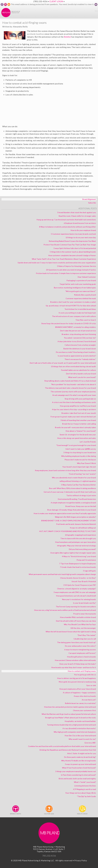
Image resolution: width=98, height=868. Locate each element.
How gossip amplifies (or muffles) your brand (78, 406)
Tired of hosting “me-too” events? (82, 474)
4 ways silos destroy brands (85, 696)
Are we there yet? (89, 700)
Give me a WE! (90, 743)
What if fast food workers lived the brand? (79, 768)
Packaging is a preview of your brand (81, 281)
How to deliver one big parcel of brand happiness (77, 678)
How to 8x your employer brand (83, 230)
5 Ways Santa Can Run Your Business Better (79, 485)
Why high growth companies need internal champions (75, 732)
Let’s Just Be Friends (88, 442)
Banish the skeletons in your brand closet (80, 349)
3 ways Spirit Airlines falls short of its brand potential (75, 248)
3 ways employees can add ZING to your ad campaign (75, 592)
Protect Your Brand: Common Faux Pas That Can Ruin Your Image (70, 245)
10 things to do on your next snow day (81, 238)
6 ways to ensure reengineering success (80, 650)
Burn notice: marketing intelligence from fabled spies (75, 288)
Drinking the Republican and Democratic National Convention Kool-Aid (68, 750)
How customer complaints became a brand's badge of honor (72, 256)
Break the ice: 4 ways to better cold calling (79, 424)
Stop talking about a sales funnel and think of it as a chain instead (70, 381)
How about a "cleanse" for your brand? (81, 431)
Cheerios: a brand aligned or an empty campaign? (77, 589)
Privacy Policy (81, 860)
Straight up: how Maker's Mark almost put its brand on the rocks (71, 718)
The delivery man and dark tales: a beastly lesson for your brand (70, 388)
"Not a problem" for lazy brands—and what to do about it (74, 384)
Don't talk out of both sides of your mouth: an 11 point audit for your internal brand (63, 363)
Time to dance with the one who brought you (78, 539)
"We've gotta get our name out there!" (81, 291)
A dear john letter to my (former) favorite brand (77, 341)
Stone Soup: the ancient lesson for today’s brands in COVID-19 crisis (69, 324)
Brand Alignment (89, 199)
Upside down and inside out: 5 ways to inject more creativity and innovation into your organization (57, 263)
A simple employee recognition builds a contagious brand (73, 503)
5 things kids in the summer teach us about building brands (73, 252)
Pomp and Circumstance (86, 560)
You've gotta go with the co (85, 675)
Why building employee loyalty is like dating (79, 456)
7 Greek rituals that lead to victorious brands (78, 567)
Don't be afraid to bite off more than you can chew (76, 621)
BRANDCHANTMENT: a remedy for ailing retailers (76, 327)
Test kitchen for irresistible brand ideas (80, 309)
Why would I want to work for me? (82, 739)
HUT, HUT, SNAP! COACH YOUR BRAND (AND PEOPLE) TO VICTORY (68, 531)
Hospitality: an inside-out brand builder (80, 721)
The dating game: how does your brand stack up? (77, 642)
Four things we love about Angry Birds (81, 793)
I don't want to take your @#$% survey (81, 449)
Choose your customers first (84, 710)
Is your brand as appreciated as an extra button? (77, 356)
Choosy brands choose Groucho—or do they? (78, 578)
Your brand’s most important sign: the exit (79, 467)
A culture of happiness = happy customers (79, 693)
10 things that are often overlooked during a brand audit (73, 367)
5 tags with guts (89, 571)
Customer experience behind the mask (81, 299)
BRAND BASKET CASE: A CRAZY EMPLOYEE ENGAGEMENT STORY (69, 521)
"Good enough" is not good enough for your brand (76, 445)
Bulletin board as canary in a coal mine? (80, 703)
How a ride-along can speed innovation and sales (77, 438)
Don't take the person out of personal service (78, 331)
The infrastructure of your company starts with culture (74, 316)
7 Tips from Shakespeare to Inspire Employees (78, 564)
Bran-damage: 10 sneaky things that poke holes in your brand (72, 510)
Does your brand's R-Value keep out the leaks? (78, 664)
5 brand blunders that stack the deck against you (77, 213)
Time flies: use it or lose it (86, 320)
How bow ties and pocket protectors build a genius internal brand (70, 707)
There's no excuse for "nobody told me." (80, 359)
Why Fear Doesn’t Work (87, 463)
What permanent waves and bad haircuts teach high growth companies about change (62, 574)
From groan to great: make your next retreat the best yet (73, 417)
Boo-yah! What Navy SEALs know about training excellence (73, 488)
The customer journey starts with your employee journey (73, 392)
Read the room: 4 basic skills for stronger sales (77, 216)
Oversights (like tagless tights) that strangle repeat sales (73, 553)
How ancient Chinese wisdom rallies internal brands (75, 660)
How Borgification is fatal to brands (82, 657)
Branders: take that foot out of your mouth (79, 413)
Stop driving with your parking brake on (80, 399)
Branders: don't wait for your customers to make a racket (73, 302)
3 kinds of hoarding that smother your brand (78, 420)
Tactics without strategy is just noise (81, 496)
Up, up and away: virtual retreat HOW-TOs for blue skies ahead (71, 306)
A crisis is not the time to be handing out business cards (74, 402)
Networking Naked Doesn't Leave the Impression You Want (72, 241)
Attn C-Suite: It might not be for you (82, 753)
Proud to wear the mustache (85, 614)
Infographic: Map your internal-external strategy (76, 546)
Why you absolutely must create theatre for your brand (74, 478)
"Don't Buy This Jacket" (87, 635)
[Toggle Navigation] (96, 11)
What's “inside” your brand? (85, 782)
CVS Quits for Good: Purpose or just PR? (80, 585)
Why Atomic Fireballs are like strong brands (79, 761)
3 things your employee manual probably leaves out (76, 771)
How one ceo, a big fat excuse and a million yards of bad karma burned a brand (65, 610)
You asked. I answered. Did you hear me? (80, 338)
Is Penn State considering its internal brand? (78, 775)
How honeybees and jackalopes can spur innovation (76, 542)
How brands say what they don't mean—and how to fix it (74, 668)
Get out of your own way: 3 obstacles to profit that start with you (70, 492)
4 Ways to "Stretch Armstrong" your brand (79, 556)
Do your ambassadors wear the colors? (80, 646)
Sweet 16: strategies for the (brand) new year (78, 435)
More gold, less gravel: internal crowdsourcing (77, 682)
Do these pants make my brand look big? (80, 757)
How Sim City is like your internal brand (80, 736)
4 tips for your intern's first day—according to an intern (74, 410)
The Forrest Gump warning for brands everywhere (76, 607)
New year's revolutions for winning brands (79, 599)
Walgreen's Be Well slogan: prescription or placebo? (75, 517)
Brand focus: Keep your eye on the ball (81, 506)
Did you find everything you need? (82, 549)
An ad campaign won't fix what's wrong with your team (74, 395)
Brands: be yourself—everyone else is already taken (75, 427)
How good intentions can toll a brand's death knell (76, 596)
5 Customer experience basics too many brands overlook (73, 234)
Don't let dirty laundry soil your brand (81, 374)
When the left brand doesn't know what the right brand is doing (71, 632)
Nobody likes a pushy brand (85, 295)
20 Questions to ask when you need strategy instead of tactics (71, 270)
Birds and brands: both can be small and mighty (77, 779)
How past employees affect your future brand (78, 689)
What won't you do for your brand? (82, 377)
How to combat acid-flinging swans (82, 671)
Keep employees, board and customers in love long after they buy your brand (65, 470)
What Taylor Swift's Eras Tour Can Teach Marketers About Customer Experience (64, 259)
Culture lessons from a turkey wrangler (80, 345)
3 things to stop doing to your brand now (80, 453)
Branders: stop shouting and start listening (79, 334)
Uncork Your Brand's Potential (84, 582)
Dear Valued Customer (87, 277)
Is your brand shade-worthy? (85, 603)
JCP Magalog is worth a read (85, 789)
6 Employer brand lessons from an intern (80, 223)
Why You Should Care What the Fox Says (80, 625)
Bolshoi (67, 37)
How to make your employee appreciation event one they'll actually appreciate (65, 513)
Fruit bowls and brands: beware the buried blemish (76, 524)
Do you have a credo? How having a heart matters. (76, 352)
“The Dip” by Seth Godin (86, 796)
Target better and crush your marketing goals (78, 284)
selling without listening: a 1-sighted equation (78, 481)
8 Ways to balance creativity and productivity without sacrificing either (68, 227)
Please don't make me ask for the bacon (80, 460)
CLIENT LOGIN (56, 1)
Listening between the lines (85, 786)
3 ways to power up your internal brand (80, 764)
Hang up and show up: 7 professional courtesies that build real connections (66, 220)
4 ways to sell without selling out (83, 528)
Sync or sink (91, 685)
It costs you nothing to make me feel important (77, 313)
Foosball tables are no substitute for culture (79, 370)
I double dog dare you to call (85, 639)
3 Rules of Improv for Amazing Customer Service (76, 266)
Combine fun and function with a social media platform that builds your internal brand (62, 746)
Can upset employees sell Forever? (82, 653)
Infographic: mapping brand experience (81, 535)
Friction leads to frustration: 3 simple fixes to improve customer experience (66, 273)
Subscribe (92, 203)
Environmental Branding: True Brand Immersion (77, 499)
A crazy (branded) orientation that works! (79, 728)
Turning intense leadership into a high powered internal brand (72, 725)
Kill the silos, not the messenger (83, 628)
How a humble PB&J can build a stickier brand (78, 617)
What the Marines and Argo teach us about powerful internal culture (69, 714)
